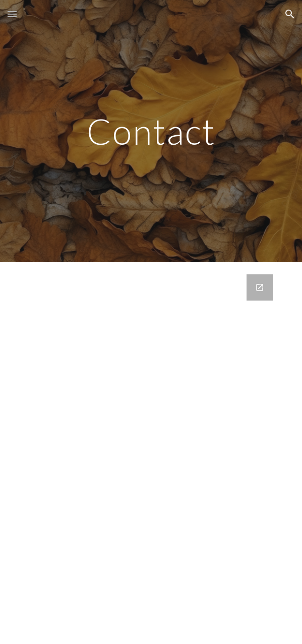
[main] (151, 131)
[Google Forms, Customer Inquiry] (151, 453)
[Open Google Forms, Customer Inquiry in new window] (260, 287)
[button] (12, 14)
